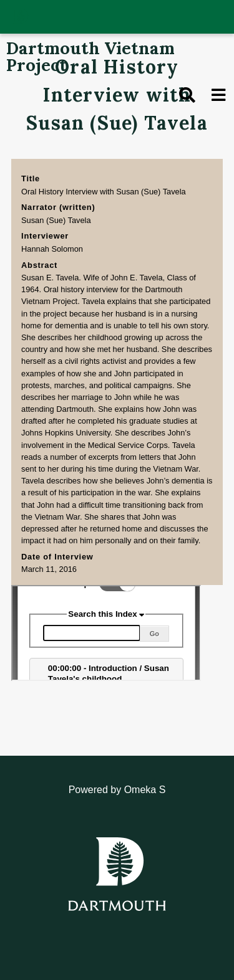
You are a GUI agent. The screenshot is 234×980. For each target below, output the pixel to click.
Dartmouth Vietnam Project (90, 56)
